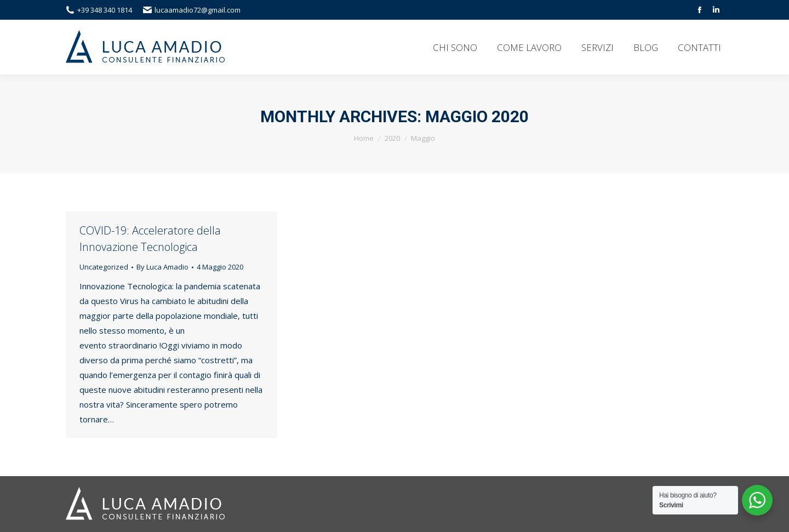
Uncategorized (104, 267)
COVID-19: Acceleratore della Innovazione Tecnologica (150, 239)
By (162, 267)
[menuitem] (455, 47)
